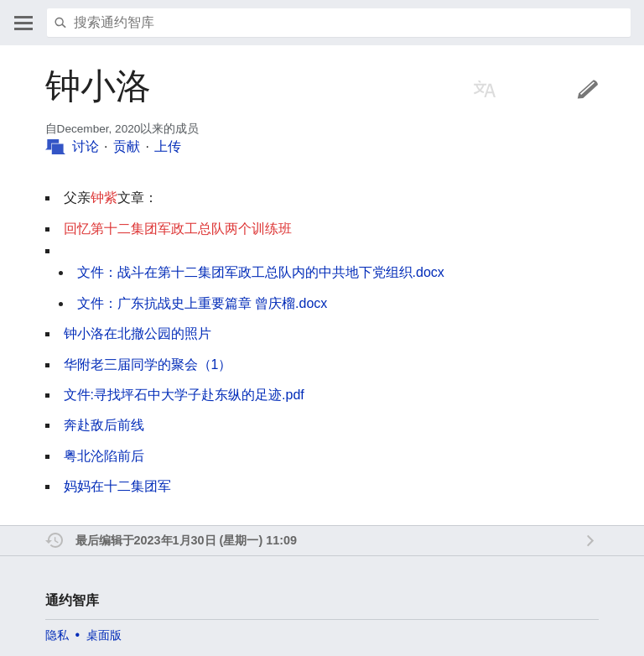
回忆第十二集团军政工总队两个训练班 (178, 229)
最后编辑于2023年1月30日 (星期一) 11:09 (186, 540)
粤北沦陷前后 (104, 456)
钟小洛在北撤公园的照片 (138, 333)
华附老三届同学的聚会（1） (148, 364)
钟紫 (104, 198)
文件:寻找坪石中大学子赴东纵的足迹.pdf (184, 395)
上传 (168, 146)
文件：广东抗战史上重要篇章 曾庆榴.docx (203, 303)
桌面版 (104, 635)
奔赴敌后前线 (104, 425)
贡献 (127, 146)
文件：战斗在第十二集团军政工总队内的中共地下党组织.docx (261, 272)
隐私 (57, 635)
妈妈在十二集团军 (117, 486)
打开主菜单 (23, 23)
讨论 (86, 146)
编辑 (588, 89)
